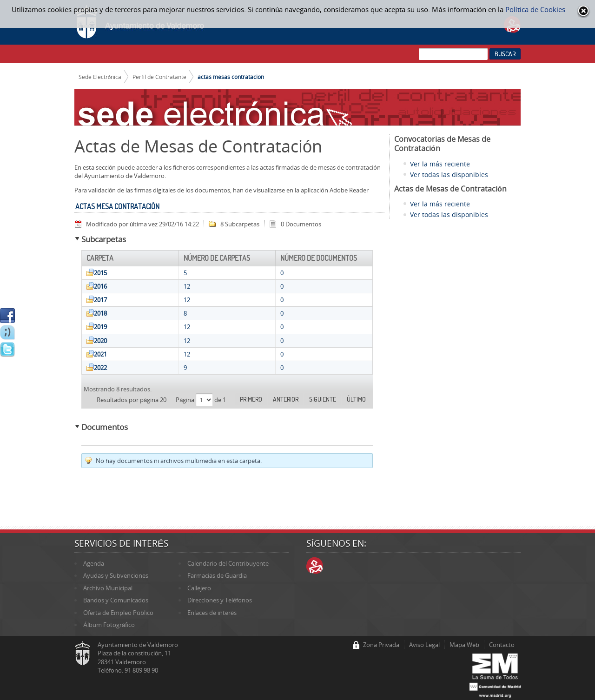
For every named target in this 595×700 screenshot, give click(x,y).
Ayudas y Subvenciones (116, 575)
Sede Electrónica (100, 77)
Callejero (199, 588)
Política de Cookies (535, 9)
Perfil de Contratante (159, 77)
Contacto (502, 645)
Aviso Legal (424, 645)
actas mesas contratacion (231, 77)
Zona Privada (381, 645)
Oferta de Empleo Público (118, 613)
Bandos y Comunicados (116, 600)
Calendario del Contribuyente (228, 563)
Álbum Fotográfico (109, 625)
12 (187, 286)
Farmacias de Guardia (217, 575)
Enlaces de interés (212, 613)
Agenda (94, 563)
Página (186, 400)
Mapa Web (464, 645)
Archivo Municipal (108, 588)
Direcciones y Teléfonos (220, 600)
